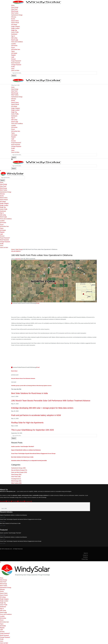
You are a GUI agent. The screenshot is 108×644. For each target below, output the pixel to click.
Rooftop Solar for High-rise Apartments (27, 423)
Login (13, 57)
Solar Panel (14, 9)
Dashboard (14, 34)
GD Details (14, 53)
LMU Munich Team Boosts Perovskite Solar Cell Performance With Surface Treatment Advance (51, 401)
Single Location (15, 28)
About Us (86, 553)
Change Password (16, 65)
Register (13, 55)
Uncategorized (16, 479)
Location (14, 44)
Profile (13, 67)
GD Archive (14, 46)
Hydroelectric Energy (17, 15)
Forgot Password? (16, 61)
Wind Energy (15, 11)
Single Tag (14, 30)
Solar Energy (15, 7)
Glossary (14, 17)
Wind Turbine (15, 13)
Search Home (15, 21)
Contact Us (85, 555)
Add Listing (14, 38)
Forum (13, 48)
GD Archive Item (16, 49)
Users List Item (15, 70)
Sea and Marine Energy (19, 470)
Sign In (13, 36)
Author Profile (15, 32)
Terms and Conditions (17, 42)
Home (13, 5)
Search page (15, 40)
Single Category (16, 27)
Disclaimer (85, 557)
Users (13, 69)
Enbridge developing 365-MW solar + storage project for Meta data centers (42, 408)
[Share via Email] (38, 303)
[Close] (0, 171)
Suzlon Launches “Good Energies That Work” (23, 447)
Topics (13, 51)
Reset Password (16, 63)
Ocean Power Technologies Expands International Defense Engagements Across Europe (33, 454)
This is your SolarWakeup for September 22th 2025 (33, 430)
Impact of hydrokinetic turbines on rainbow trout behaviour (26, 450)
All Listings (14, 25)
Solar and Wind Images (19, 472)
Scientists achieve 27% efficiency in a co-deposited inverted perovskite (29, 461)
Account (13, 59)
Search (14, 76)
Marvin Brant (18, 259)
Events (13, 19)
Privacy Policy (85, 559)
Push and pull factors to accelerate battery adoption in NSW (36, 415)
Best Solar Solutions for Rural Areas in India (29, 393)
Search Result (15, 23)
